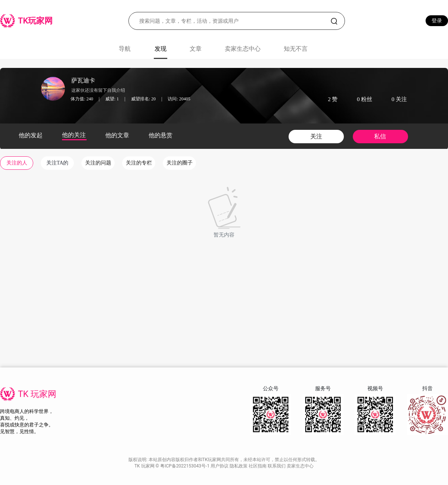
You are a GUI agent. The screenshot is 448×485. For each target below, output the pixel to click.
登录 (437, 21)
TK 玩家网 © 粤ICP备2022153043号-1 (172, 466)
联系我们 (277, 466)
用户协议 (220, 466)
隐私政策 (239, 466)
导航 (125, 49)
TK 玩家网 (37, 394)
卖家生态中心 (243, 49)
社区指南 (258, 466)
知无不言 (296, 49)
